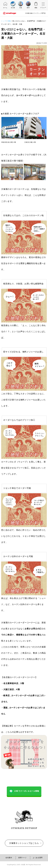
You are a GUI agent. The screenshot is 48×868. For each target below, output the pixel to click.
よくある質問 (38, 858)
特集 (9, 21)
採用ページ (22, 858)
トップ (4, 21)
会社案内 (9, 858)
